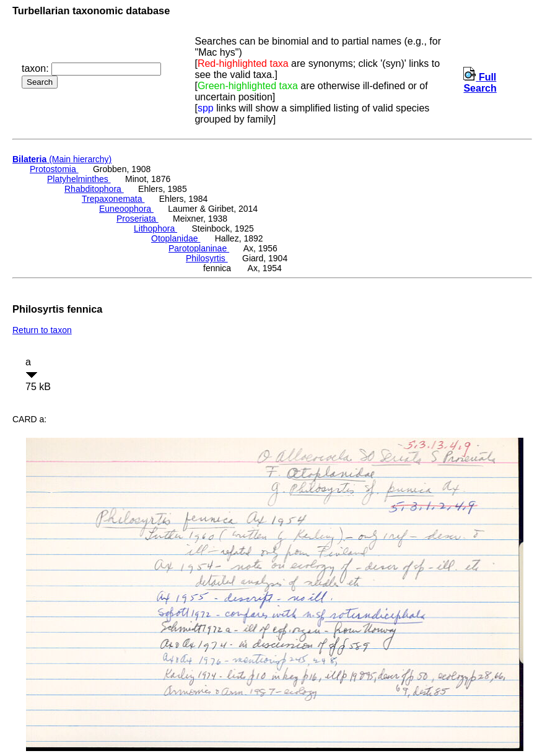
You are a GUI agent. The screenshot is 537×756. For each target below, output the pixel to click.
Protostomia (54, 169)
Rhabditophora (94, 189)
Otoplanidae (176, 238)
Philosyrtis (207, 258)
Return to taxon (42, 330)
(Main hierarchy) (62, 159)
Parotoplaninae (199, 248)
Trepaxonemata (113, 199)
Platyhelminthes (79, 179)
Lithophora (155, 228)
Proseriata (138, 219)
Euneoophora (126, 209)
